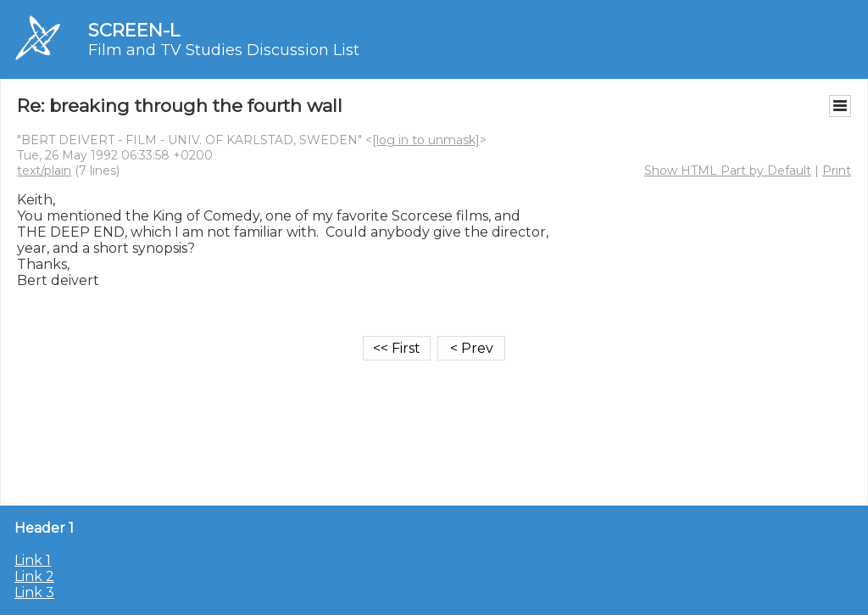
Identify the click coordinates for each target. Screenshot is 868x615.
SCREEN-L (134, 30)
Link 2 (34, 576)
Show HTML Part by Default (728, 171)
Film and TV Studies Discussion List (224, 50)
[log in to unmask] (426, 140)
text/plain (44, 171)
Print (837, 171)
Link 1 (33, 560)
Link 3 (34, 593)
